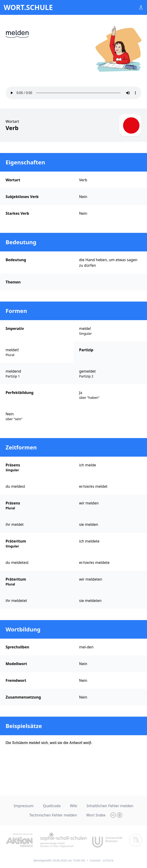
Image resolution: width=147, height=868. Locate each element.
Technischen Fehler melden (53, 815)
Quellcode (52, 806)
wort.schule (28, 7)
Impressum (24, 806)
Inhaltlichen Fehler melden (110, 806)
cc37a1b (108, 860)
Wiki (73, 806)
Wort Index (96, 815)
